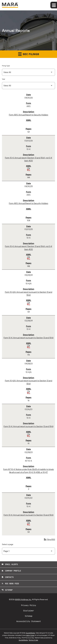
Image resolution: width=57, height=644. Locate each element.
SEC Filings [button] (29, 54)
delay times (30, 635)
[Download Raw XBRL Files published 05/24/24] (29, 303)
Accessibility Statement (29, 621)
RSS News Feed (10, 584)
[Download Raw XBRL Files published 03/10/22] (29, 524)
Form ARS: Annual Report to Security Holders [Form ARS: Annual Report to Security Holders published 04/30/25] (28, 203)
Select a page (8, 544)
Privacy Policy (29, 605)
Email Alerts (10, 564)
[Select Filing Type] (28, 72)
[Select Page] (28, 551)
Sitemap (7, 590)
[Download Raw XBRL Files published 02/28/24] (29, 346)
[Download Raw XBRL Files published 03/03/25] (29, 258)
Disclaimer (29, 611)
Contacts (8, 577)
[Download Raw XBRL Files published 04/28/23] (29, 392)
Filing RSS (49, 539)
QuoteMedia (30, 633)
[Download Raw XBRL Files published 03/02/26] (29, 169)
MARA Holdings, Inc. (23, 599)
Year (4, 79)
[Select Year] (28, 86)
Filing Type (6, 66)
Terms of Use (33, 640)
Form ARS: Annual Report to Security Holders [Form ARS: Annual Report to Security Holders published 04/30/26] (28, 115)
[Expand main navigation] (54, 5)
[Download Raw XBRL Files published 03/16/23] (29, 435)
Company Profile (11, 571)
